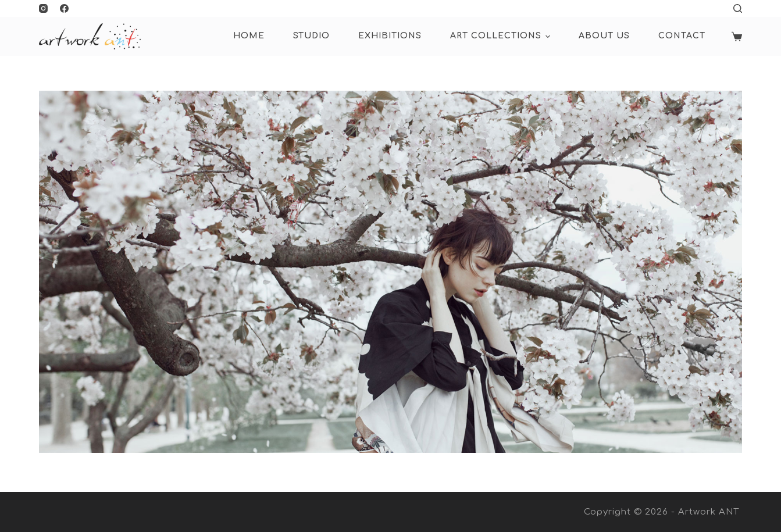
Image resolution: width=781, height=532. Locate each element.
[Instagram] (43, 8)
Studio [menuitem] (311, 36)
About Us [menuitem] (604, 36)
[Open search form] (738, 8)
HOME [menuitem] (249, 36)
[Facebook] (64, 8)
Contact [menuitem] (682, 36)
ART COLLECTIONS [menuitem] (502, 37)
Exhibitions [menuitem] (390, 36)
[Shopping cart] (737, 37)
